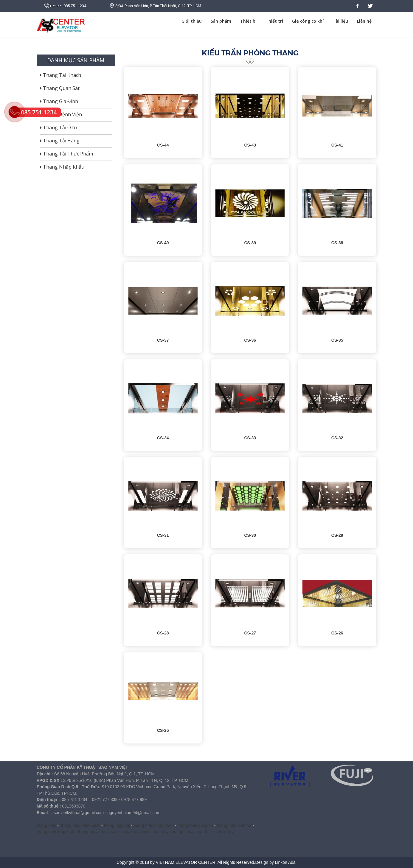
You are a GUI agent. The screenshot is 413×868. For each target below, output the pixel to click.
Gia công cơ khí (308, 21)
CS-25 (163, 730)
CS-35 (337, 340)
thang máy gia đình (195, 825)
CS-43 (250, 145)
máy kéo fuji (172, 832)
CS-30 (250, 535)
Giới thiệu (192, 21)
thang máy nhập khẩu (154, 825)
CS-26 (337, 633)
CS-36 (250, 340)
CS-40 (163, 243)
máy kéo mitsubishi (139, 832)
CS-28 (163, 633)
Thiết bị (248, 21)
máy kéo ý (224, 832)
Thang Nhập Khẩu (62, 167)
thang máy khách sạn (98, 832)
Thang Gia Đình (59, 101)
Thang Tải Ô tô (58, 127)
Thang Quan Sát (60, 88)
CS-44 (163, 145)
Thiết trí (274, 21)
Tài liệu (340, 21)
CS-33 (250, 438)
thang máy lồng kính (55, 832)
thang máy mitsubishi (81, 825)
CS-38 (337, 243)
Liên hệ (364, 21)
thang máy (46, 825)
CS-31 (163, 535)
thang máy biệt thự (234, 825)
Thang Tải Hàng (60, 141)
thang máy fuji (117, 825)
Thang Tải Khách (60, 75)
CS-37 (163, 340)
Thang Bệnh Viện (61, 114)
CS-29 (337, 535)
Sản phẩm (221, 21)
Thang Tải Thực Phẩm (66, 154)
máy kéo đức (199, 832)
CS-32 (337, 438)
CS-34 (163, 438)
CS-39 (250, 243)
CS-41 (337, 145)
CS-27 (250, 633)
